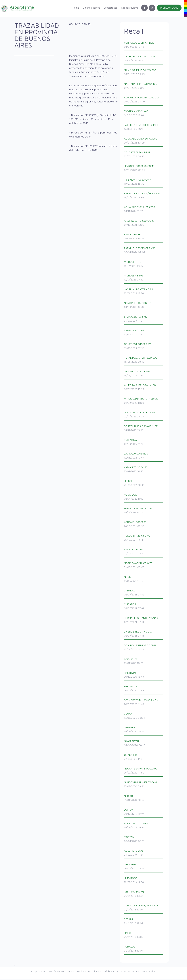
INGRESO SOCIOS (169, 8)
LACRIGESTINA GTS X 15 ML (144, 60)
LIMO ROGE (144, 881)
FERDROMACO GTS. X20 (144, 512)
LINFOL (144, 936)
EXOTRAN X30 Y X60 (144, 114)
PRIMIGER (144, 731)
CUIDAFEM (144, 607)
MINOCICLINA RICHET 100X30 (144, 402)
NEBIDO (144, 799)
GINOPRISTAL (144, 744)
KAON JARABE (144, 238)
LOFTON (144, 813)
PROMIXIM (144, 868)
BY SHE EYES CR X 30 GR (144, 635)
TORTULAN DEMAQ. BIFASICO (144, 909)
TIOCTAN (144, 840)
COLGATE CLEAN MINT (144, 155)
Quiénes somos (91, 8)
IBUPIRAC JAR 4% (144, 895)
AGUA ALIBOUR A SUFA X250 (144, 142)
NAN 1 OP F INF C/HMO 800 (144, 73)
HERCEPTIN (144, 690)
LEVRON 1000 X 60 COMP (144, 169)
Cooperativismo (130, 8)
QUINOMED (144, 758)
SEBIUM (144, 922)
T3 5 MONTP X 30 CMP (144, 183)
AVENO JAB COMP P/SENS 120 (144, 197)
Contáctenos (111, 8)
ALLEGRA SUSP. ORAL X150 (144, 388)
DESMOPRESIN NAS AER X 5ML (144, 703)
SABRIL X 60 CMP (144, 334)
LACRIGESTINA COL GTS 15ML (144, 128)
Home (76, 8)
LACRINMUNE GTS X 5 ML (144, 292)
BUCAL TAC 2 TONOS (144, 827)
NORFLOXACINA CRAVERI (144, 566)
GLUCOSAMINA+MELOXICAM (144, 785)
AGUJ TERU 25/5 (144, 854)
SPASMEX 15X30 (144, 553)
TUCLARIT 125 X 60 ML (144, 539)
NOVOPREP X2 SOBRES (144, 306)
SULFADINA (144, 443)
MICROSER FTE (144, 265)
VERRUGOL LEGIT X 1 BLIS (144, 46)
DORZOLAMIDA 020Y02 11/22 (144, 429)
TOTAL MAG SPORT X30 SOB (144, 361)
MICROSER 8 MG (144, 279)
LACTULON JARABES (144, 457)
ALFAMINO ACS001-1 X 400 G (144, 101)
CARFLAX (144, 594)
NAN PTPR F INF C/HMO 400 (144, 87)
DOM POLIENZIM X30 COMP (144, 648)
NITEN (144, 580)
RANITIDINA (144, 676)
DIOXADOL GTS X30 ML (144, 375)
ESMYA (144, 717)
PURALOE (144, 950)
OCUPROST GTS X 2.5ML (144, 347)
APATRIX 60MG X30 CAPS (144, 224)
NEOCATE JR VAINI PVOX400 (144, 772)
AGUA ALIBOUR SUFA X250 (144, 210)
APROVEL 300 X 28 (144, 525)
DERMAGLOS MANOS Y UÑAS (144, 621)
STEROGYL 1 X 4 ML (144, 320)
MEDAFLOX (144, 498)
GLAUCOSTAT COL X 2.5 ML (144, 416)
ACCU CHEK (144, 662)
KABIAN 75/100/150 (144, 470)
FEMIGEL (144, 484)
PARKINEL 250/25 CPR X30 (144, 251)
